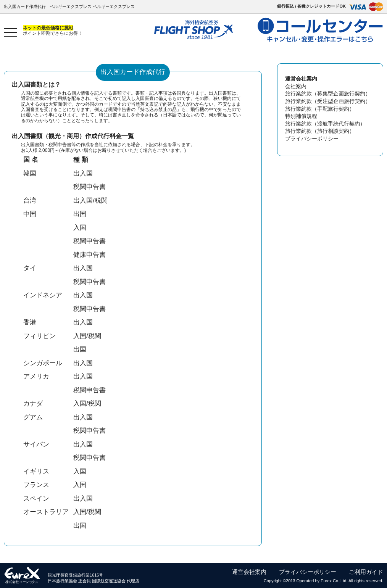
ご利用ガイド (366, 572)
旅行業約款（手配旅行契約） (320, 109)
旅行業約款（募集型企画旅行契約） (328, 93)
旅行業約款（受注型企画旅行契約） (328, 101)
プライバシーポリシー (312, 139)
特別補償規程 (301, 116)
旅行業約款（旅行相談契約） (320, 131)
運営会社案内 (249, 572)
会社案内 (296, 86)
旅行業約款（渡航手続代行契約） (325, 124)
